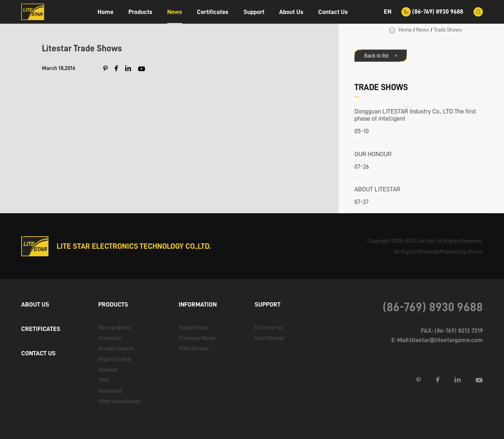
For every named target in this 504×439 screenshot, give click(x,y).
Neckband (110, 391)
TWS (104, 380)
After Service (194, 348)
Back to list (376, 56)
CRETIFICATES (41, 329)
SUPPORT (268, 304)
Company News (197, 338)
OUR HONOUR (373, 154)
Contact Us (333, 12)
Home (105, 12)
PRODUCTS (113, 304)
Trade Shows (448, 30)
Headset (108, 370)
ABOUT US (35, 304)
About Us (291, 12)
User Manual (269, 338)
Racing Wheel (114, 328)
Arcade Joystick (116, 348)
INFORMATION (198, 304)
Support (254, 12)
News (175, 12)
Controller (110, 338)
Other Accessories (119, 401)
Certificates (213, 12)
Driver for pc (269, 328)
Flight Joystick (115, 359)
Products (140, 12)
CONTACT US (38, 353)
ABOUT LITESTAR (377, 189)
